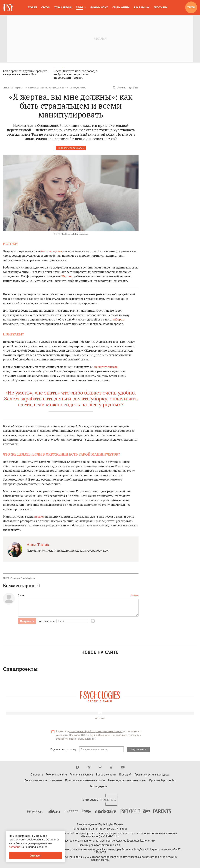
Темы (79, 7)
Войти (135, 596)
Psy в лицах (142, 7)
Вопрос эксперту (106, 775)
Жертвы (67, 277)
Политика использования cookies (85, 781)
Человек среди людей (71, 148)
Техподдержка (99, 787)
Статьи (46, 7)
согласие (15, 847)
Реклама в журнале (81, 775)
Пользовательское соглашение (43, 781)
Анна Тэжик (38, 545)
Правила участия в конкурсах (152, 775)
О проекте (37, 775)
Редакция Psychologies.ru (23, 578)
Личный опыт (99, 7)
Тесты (191, 7)
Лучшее (32, 7)
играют (39, 517)
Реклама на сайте (56, 775)
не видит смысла (106, 367)
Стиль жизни (121, 7)
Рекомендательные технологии (127, 781)
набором (119, 320)
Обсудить (119, 88)
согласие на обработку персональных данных (96, 732)
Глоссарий (161, 7)
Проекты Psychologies (162, 781)
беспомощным (52, 251)
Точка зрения (63, 7)
